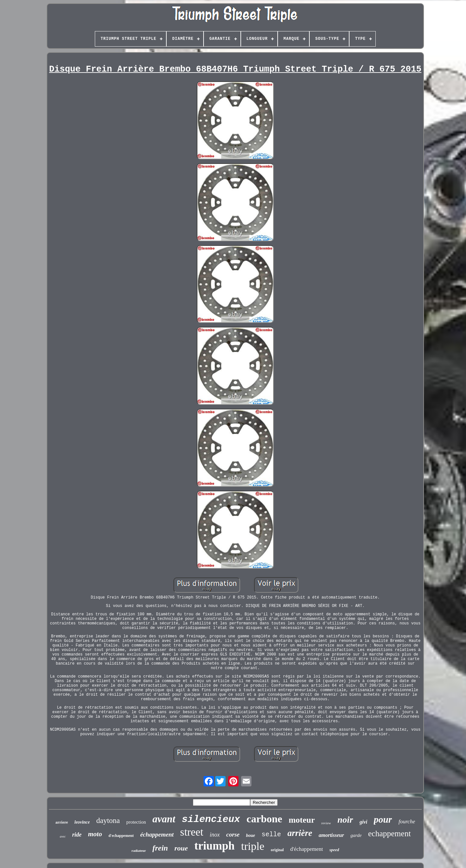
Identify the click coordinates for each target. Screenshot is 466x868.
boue (250, 835)
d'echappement (121, 836)
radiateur (139, 851)
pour (383, 819)
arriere (62, 822)
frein (160, 848)
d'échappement (307, 849)
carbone (264, 819)
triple (253, 846)
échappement (157, 834)
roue (181, 848)
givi (363, 822)
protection (136, 822)
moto (95, 834)
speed (334, 850)
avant (164, 819)
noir (345, 820)
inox (215, 835)
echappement (389, 834)
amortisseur (331, 835)
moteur (302, 820)
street (192, 832)
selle (271, 834)
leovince (82, 822)
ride (77, 835)
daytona (108, 821)
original (277, 850)
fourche (407, 822)
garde (356, 835)
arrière (300, 833)
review (326, 823)
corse (233, 834)
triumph (215, 846)
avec (63, 836)
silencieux (211, 819)
